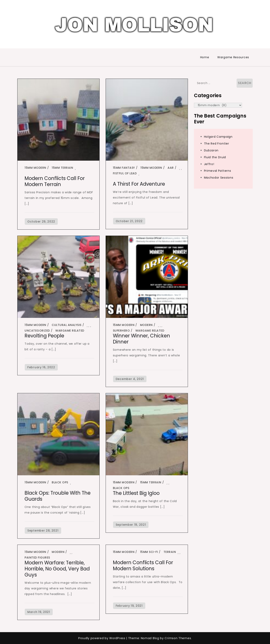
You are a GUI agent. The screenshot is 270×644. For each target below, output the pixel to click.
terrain (170, 552)
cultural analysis (67, 325)
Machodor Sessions (219, 178)
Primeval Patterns (218, 171)
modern (146, 325)
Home (205, 57)
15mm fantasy (124, 168)
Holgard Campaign (218, 137)
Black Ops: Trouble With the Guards (58, 496)
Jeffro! (209, 164)
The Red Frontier (217, 144)
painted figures (37, 558)
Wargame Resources (233, 57)
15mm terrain (62, 168)
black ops (60, 482)
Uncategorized (37, 331)
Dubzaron (211, 150)
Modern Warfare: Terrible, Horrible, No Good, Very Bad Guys (57, 569)
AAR (171, 168)
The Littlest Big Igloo (136, 493)
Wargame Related (70, 331)
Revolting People (44, 336)
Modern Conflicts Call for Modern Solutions (143, 565)
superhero (121, 331)
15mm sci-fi (149, 552)
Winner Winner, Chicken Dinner (141, 339)
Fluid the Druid (215, 157)
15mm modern (35, 168)
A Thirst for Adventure (139, 184)
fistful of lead (125, 173)
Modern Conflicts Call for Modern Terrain (55, 181)
